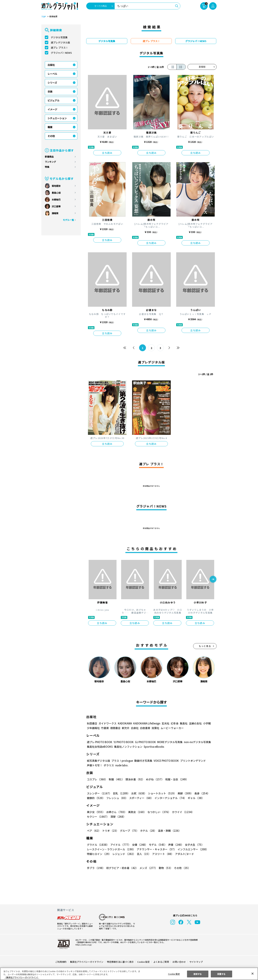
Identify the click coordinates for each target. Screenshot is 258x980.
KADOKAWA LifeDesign (147, 723)
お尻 (139, 793)
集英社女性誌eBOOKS (100, 747)
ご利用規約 (61, 962)
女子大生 (195, 845)
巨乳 (121, 793)
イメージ (52, 109)
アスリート (163, 854)
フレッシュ (117, 798)
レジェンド (124, 854)
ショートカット (162, 793)
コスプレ (97, 779)
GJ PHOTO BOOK (145, 742)
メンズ (148, 868)
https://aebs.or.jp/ (84, 945)
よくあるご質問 (161, 962)
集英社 (184, 723)
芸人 (144, 854)
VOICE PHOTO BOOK (166, 761)
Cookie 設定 (143, 962)
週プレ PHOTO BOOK (100, 742)
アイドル (121, 845)
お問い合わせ (179, 962)
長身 (202, 793)
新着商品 (49, 157)
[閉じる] (253, 973)
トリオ (110, 831)
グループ (129, 831)
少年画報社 (93, 728)
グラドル (98, 845)
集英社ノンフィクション (128, 747)
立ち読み (107, 153)
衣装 (50, 92)
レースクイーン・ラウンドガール (111, 849)
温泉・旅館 (170, 831)
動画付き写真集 (143, 761)
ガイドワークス (108, 723)
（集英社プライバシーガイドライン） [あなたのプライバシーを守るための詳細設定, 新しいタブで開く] (22, 977)
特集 (47, 167)
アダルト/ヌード (185, 854)
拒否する (198, 974)
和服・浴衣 (177, 779)
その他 (51, 136)
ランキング (50, 162)
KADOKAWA (125, 723)
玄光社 (166, 723)
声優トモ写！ (95, 765)
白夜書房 (145, 728)
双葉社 (155, 728)
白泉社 (135, 728)
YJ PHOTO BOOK (124, 742)
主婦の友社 (195, 723)
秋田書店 (92, 723)
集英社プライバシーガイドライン (87, 962)
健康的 (96, 798)
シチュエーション (57, 118)
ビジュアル (54, 100)
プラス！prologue (122, 761)
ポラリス (109, 765)
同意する (221, 974)
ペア (94, 831)
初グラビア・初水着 (122, 868)
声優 (176, 845)
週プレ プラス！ (59, 48)
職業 (50, 127)
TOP (44, 17)
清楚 (118, 817)
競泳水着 (135, 779)
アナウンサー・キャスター (157, 849)
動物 (166, 868)
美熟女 (137, 812)
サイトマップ (196, 962)
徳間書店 (115, 728)
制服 (117, 779)
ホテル (149, 831)
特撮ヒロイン (99, 854)
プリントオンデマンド (193, 761)
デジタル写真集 (59, 37)
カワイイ (183, 812)
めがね (155, 779)
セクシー (98, 817)
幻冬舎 (175, 723)
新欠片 (126, 728)
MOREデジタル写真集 (170, 742)
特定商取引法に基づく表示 (120, 962)
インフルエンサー (193, 849)
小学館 (207, 723)
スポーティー (141, 798)
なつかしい (159, 812)
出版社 (51, 65)
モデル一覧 (68, 220)
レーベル (52, 74)
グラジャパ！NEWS (61, 53)
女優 (140, 845)
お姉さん (117, 812)
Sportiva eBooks (154, 747)
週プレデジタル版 (60, 42)
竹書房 (105, 728)
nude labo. (122, 765)
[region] (129, 974)
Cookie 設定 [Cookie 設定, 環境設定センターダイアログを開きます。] (174, 974)
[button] (213, 580)
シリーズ (52, 83)
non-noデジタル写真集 (197, 742)
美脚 (185, 793)
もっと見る (205, 646)
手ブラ (96, 868)
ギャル (196, 798)
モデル (158, 845)
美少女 (96, 812)
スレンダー (99, 793)
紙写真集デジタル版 (98, 761)
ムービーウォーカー (172, 728)
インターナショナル (171, 798)
